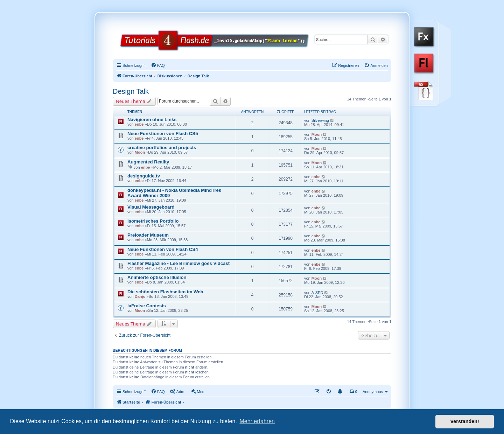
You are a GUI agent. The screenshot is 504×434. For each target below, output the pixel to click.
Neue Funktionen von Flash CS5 (163, 134)
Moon (317, 134)
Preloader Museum (148, 235)
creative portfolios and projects (162, 148)
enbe (139, 124)
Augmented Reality (148, 162)
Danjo (140, 296)
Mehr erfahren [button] (257, 421)
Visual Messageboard (151, 207)
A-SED (317, 293)
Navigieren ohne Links (152, 120)
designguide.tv (144, 176)
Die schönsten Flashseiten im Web (165, 292)
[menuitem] (158, 65)
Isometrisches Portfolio (153, 221)
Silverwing (320, 120)
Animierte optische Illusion (157, 277)
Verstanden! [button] (465, 421)
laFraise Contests (147, 306)
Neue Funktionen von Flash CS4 (163, 249)
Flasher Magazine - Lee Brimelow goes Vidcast (178, 263)
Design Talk (131, 91)
